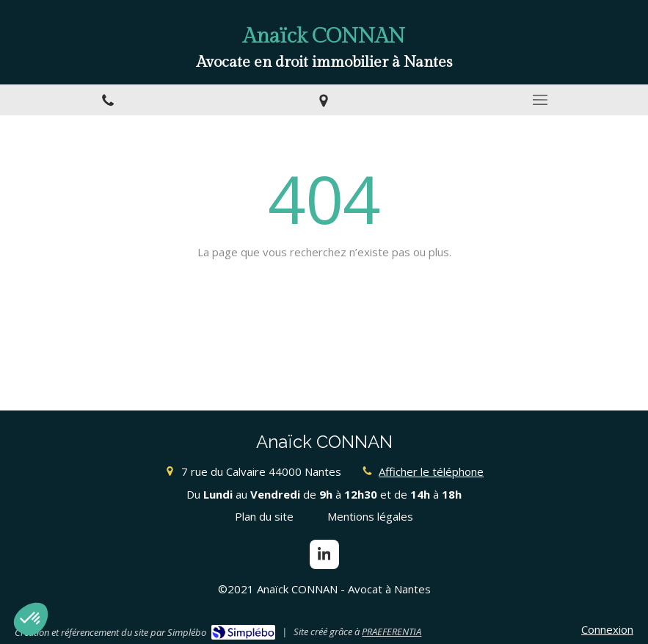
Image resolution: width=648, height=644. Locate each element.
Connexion (607, 629)
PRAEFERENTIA (392, 632)
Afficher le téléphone (431, 471)
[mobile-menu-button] (540, 100)
